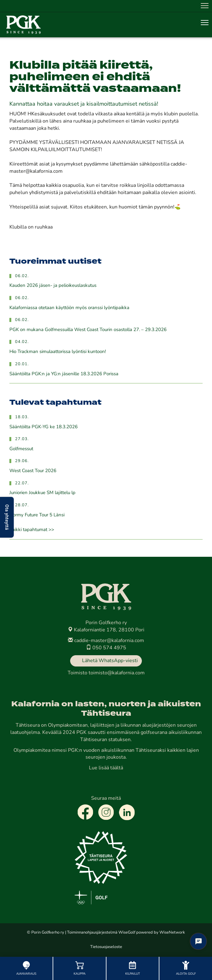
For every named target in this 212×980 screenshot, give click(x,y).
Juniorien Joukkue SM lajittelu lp (42, 493)
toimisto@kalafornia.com (117, 673)
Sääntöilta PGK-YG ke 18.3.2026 (44, 427)
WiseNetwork (172, 933)
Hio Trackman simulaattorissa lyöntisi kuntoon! (58, 352)
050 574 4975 (106, 648)
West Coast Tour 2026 (33, 471)
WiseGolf (127, 933)
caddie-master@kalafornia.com (106, 641)
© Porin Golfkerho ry (46, 933)
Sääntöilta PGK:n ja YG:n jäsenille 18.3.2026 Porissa (64, 374)
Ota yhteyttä (7, 517)
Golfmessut (21, 449)
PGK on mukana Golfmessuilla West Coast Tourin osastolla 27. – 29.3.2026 (88, 330)
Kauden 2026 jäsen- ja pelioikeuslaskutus (53, 286)
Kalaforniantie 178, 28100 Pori (106, 630)
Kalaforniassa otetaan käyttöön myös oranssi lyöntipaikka (69, 308)
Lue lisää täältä (106, 768)
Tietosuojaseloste (106, 947)
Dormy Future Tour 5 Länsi (37, 515)
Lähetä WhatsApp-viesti (110, 661)
